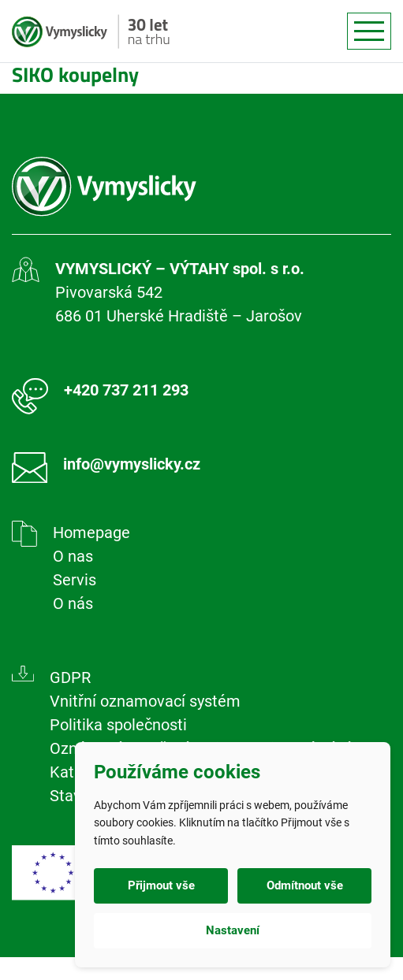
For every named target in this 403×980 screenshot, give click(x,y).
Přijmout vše (161, 885)
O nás (73, 603)
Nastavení (233, 930)
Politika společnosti (118, 725)
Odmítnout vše (305, 885)
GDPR (70, 677)
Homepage (91, 533)
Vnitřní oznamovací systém (145, 701)
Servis (75, 580)
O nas (73, 556)
